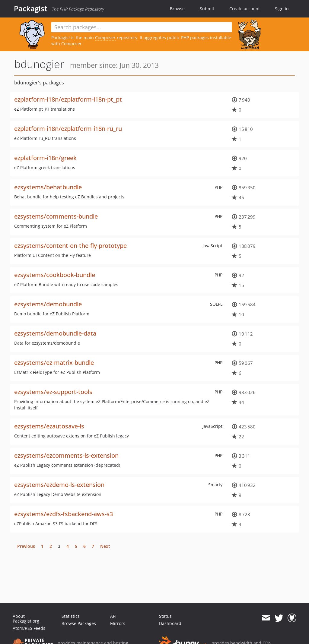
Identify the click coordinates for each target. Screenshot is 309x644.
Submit (207, 9)
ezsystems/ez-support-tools (53, 392)
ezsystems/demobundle (48, 304)
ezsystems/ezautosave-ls (49, 426)
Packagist (31, 8)
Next (105, 546)
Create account (245, 9)
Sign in (282, 9)
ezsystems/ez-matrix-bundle (54, 363)
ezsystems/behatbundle (48, 187)
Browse (177, 9)
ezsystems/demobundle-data (55, 333)
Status (165, 616)
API (113, 616)
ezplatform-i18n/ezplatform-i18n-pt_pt (68, 99)
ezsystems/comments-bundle (56, 216)
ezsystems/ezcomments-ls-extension (66, 455)
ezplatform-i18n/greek (45, 158)
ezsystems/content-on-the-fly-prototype (70, 246)
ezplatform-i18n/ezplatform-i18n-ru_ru (68, 129)
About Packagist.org (26, 619)
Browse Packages (79, 623)
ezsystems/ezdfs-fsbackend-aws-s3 (64, 514)
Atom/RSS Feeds (29, 628)
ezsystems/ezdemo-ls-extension (59, 485)
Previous (26, 546)
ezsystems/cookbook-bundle (55, 275)
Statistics (71, 616)
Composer (105, 38)
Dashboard (170, 623)
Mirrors (118, 623)
